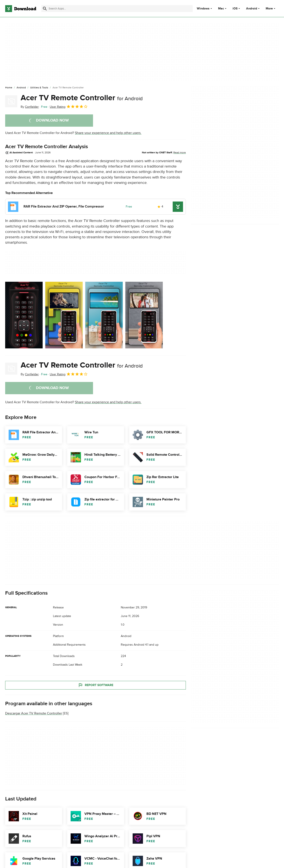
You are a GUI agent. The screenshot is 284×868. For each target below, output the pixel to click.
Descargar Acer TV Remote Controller (34, 713)
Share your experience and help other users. (108, 133)
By (30, 107)
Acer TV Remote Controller (82, 98)
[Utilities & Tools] (39, 88)
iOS (235, 9)
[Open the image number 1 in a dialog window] (64, 315)
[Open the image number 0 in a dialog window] (24, 315)
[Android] (21, 88)
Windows (203, 9)
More (271, 8)
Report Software (96, 685)
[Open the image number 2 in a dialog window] (104, 315)
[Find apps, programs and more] (117, 9)
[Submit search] (45, 9)
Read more (180, 152)
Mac (221, 9)
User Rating (69, 106)
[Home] (9, 88)
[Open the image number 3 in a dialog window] (144, 315)
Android (252, 9)
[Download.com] (21, 9)
